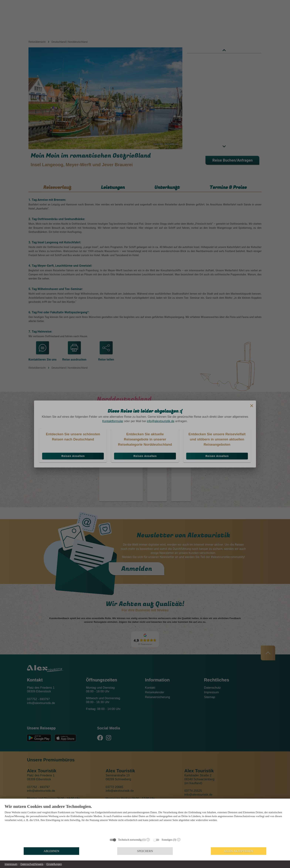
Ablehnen (52, 851)
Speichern (145, 851)
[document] (145, 820)
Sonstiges (167, 840)
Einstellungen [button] (54, 864)
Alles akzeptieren (239, 851)
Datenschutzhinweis (32, 864)
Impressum (11, 864)
